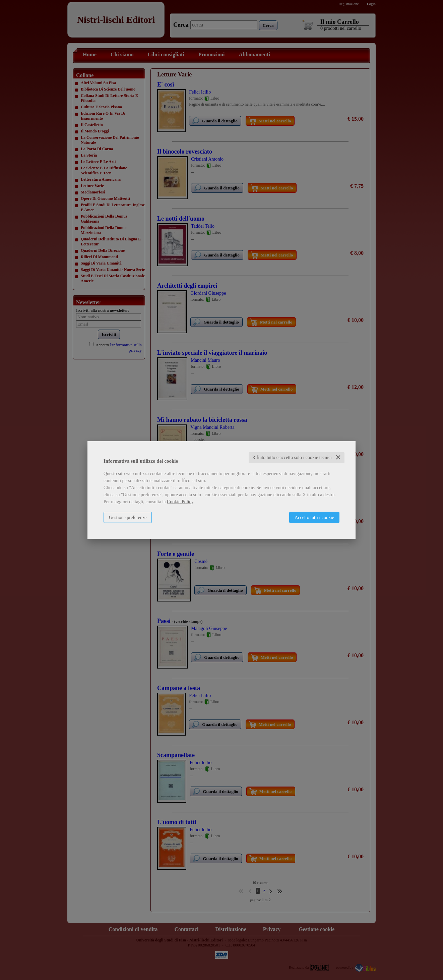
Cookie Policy (180, 502)
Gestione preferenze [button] (128, 517)
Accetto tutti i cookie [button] (314, 517)
